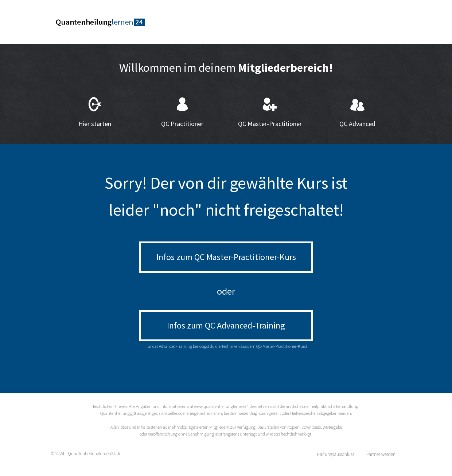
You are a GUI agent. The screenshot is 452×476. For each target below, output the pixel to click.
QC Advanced (357, 124)
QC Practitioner (182, 124)
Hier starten (95, 124)
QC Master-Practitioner (270, 124)
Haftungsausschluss (336, 454)
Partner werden (381, 454)
